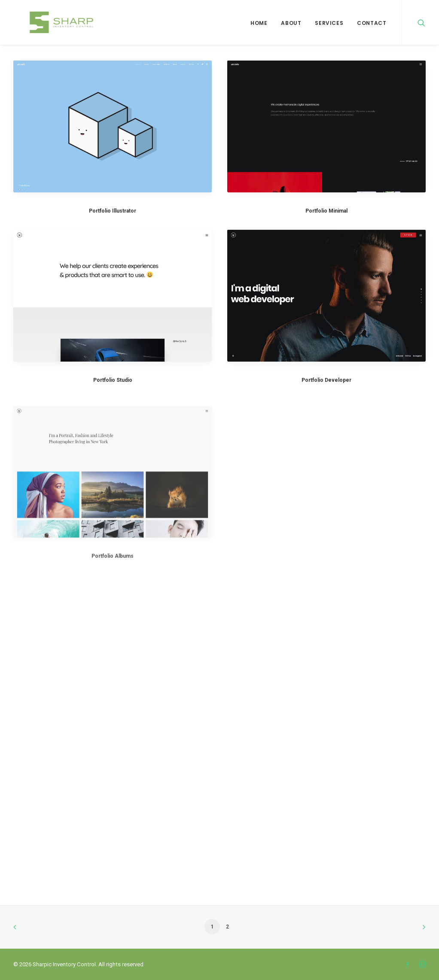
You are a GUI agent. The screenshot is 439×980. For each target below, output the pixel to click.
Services (329, 23)
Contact (372, 23)
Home (259, 23)
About (291, 23)
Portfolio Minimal (326, 211)
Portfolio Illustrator (113, 211)
